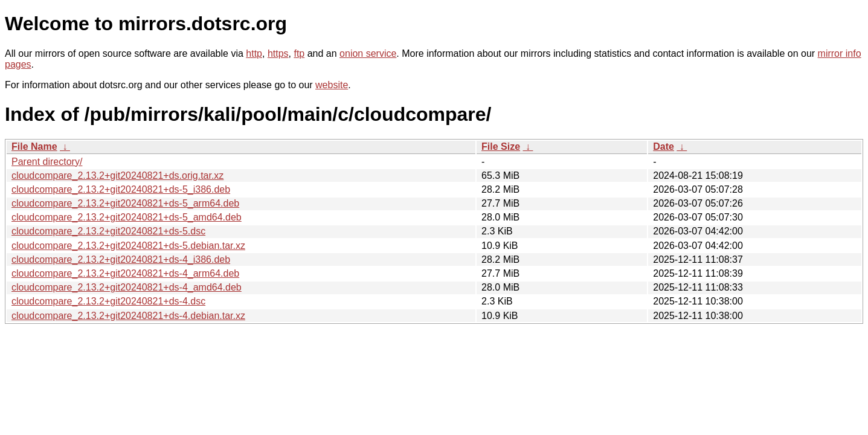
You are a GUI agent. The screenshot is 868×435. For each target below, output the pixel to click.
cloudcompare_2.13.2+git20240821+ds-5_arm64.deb (125, 203)
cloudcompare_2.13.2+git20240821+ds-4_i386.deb (121, 259)
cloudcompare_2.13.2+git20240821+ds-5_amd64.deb (127, 217)
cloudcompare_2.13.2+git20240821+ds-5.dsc (108, 231)
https (278, 53)
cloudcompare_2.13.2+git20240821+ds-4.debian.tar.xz (128, 316)
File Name (34, 147)
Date (664, 147)
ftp (299, 53)
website (332, 85)
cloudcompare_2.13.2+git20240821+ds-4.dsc (108, 301)
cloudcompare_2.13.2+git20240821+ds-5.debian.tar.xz (128, 246)
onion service (368, 53)
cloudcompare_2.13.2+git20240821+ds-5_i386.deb (121, 189)
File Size (501, 147)
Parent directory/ (47, 162)
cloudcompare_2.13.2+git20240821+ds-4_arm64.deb (125, 273)
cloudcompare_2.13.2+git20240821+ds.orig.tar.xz (117, 176)
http (254, 53)
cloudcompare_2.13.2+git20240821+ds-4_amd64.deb (127, 287)
